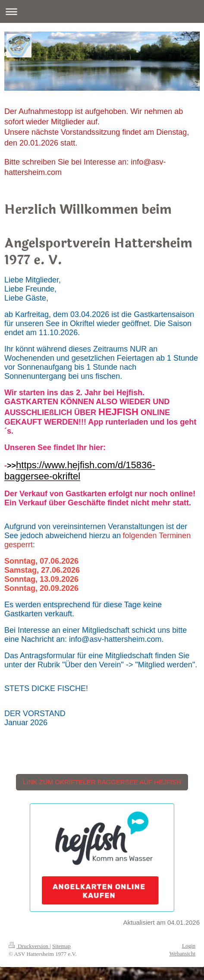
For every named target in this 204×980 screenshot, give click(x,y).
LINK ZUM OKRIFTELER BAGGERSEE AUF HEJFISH (102, 782)
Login (189, 946)
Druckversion (29, 946)
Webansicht (182, 953)
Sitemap (61, 946)
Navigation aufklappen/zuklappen (102, 11)
